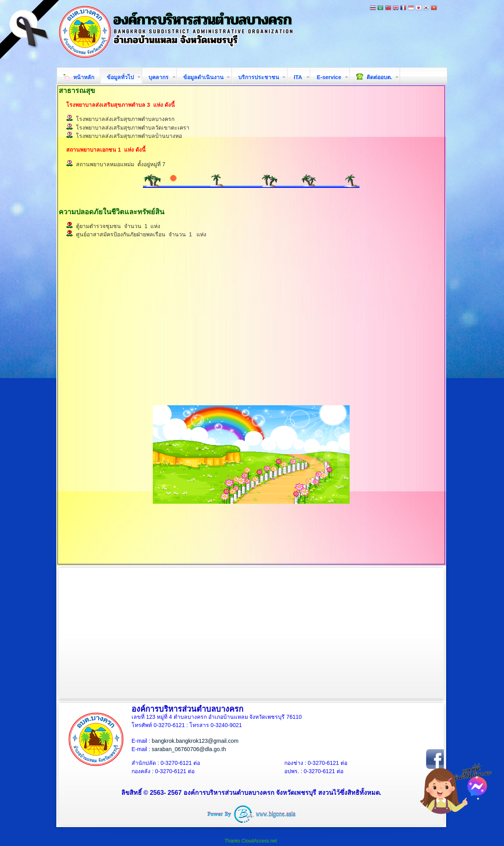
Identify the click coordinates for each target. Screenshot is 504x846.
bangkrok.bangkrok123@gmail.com (195, 741)
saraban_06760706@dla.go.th (189, 749)
